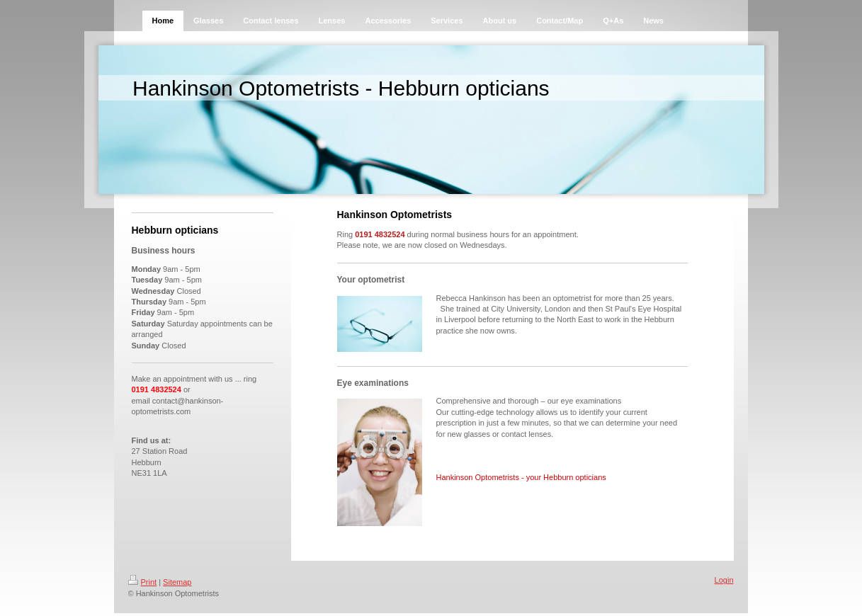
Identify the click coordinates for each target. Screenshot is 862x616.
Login (724, 580)
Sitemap (177, 582)
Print (143, 582)
